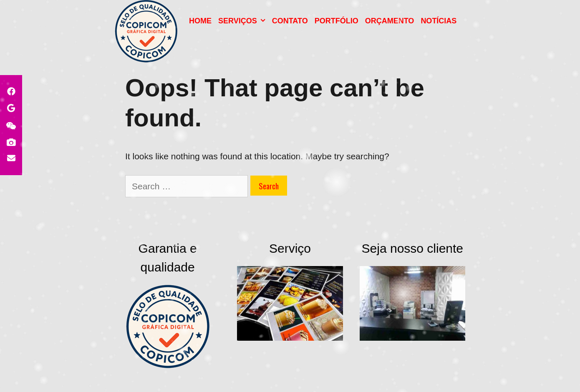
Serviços (243, 21)
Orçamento (390, 21)
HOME (200, 21)
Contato (290, 21)
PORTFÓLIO (337, 21)
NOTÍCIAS (439, 21)
